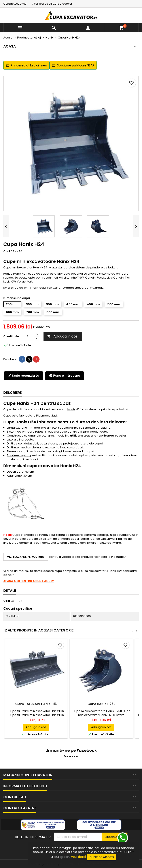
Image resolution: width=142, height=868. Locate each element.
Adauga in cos (62, 336)
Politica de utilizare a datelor (53, 4)
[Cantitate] (28, 336)
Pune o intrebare (65, 376)
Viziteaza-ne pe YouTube (26, 557)
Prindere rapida (18, 455)
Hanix (37, 267)
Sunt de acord (102, 857)
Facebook (71, 756)
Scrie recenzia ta (24, 376)
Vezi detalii (79, 857)
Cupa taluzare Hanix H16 (36, 704)
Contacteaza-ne (15, 4)
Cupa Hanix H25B (101, 704)
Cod (7, 251)
